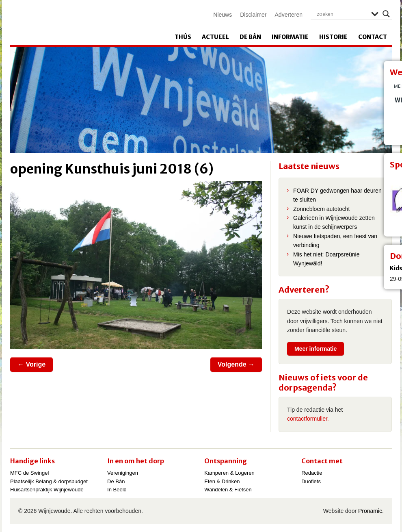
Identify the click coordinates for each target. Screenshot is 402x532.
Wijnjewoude (94, 23)
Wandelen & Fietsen (228, 490)
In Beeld (117, 490)
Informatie (290, 37)
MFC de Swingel (29, 473)
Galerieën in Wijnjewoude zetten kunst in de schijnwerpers (334, 222)
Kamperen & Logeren (229, 473)
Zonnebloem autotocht (321, 209)
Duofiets (311, 481)
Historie (333, 37)
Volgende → (236, 364)
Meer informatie (316, 349)
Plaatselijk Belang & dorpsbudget (49, 481)
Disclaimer (253, 15)
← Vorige (31, 364)
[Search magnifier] (386, 14)
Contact (373, 37)
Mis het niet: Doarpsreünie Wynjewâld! (326, 259)
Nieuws (223, 15)
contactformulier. (308, 419)
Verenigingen (123, 473)
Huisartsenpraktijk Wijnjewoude (47, 490)
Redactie (312, 473)
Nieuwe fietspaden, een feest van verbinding (335, 241)
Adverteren (289, 15)
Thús (183, 37)
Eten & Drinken (222, 481)
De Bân (250, 37)
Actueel (215, 37)
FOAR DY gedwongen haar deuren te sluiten (337, 195)
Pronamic (370, 511)
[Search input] (342, 14)
